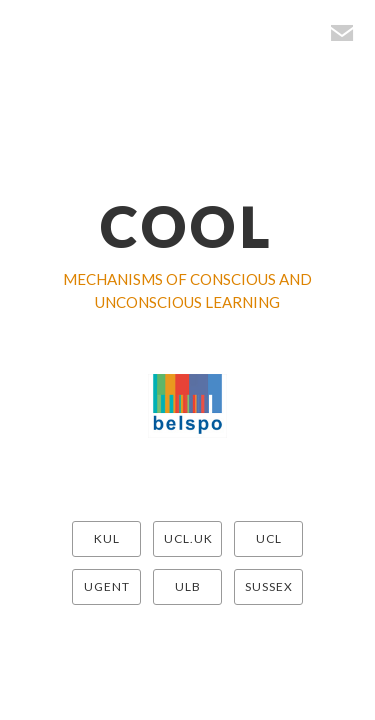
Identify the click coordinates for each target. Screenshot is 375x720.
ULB (188, 586)
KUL (107, 538)
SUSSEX (269, 586)
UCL (269, 538)
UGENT (107, 586)
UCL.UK (188, 538)
